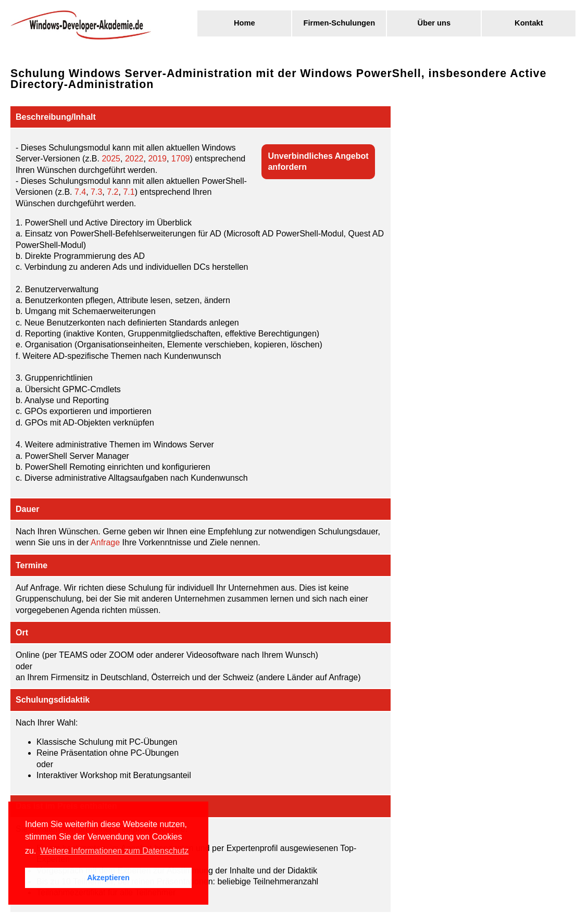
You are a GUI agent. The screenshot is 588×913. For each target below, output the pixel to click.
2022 (134, 159)
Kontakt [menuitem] (529, 23)
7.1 (129, 192)
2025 (111, 159)
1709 (181, 159)
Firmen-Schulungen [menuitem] (340, 23)
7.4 (80, 192)
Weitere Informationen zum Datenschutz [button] (114, 851)
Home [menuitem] (245, 23)
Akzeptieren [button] (108, 878)
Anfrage (105, 542)
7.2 (112, 192)
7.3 (96, 192)
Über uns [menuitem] (434, 23)
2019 (157, 159)
